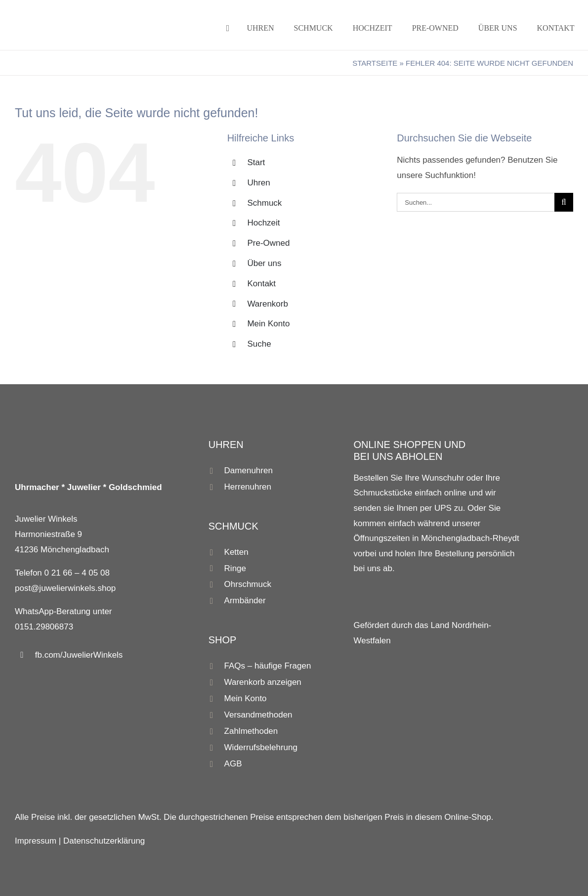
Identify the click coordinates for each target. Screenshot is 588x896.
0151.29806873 (44, 627)
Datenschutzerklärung (104, 841)
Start (256, 162)
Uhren (258, 183)
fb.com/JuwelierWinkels (79, 655)
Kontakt (261, 284)
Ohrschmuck (248, 584)
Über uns (264, 263)
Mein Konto (268, 324)
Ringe (235, 568)
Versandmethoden (258, 715)
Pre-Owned (268, 243)
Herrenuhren (248, 487)
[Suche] (564, 202)
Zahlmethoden (251, 731)
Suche (259, 344)
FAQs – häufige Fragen (268, 666)
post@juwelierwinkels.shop (65, 588)
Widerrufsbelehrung (261, 747)
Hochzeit (263, 223)
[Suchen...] (476, 202)
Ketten (236, 552)
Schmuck (264, 203)
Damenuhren (249, 470)
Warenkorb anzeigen (263, 682)
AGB (233, 764)
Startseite (375, 63)
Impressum (36, 841)
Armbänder (245, 601)
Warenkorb (268, 304)
